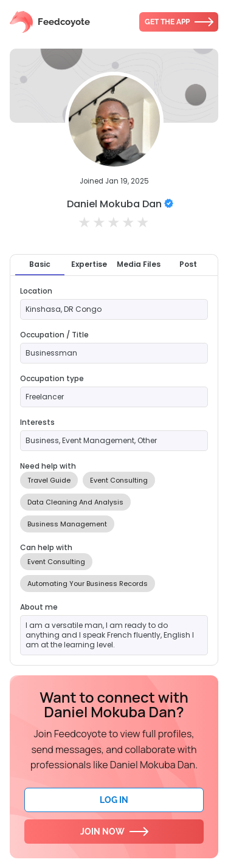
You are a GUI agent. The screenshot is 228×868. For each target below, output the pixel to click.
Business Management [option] (67, 524)
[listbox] (114, 502)
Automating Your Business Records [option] (88, 584)
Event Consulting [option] (119, 480)
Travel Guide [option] (49, 480)
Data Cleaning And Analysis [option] (75, 502)
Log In (114, 800)
